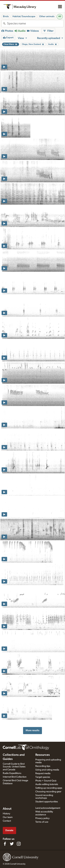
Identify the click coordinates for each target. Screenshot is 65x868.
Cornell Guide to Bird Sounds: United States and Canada (14, 767)
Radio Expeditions (12, 773)
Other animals (47, 16)
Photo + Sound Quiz (46, 781)
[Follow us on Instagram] (19, 844)
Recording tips (43, 766)
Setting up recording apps (49, 788)
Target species (43, 777)
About (7, 809)
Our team (8, 817)
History (6, 814)
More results (32, 730)
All (60, 16)
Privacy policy (42, 818)
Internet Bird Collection (15, 777)
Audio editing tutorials (47, 784)
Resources (43, 755)
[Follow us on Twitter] (12, 844)
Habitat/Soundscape (24, 16)
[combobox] (35, 24)
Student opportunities (47, 802)
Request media (43, 773)
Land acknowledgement (48, 808)
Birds (6, 16)
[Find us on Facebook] (5, 844)
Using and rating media (47, 770)
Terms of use (42, 822)
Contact (7, 821)
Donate (9, 830)
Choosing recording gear (48, 792)
